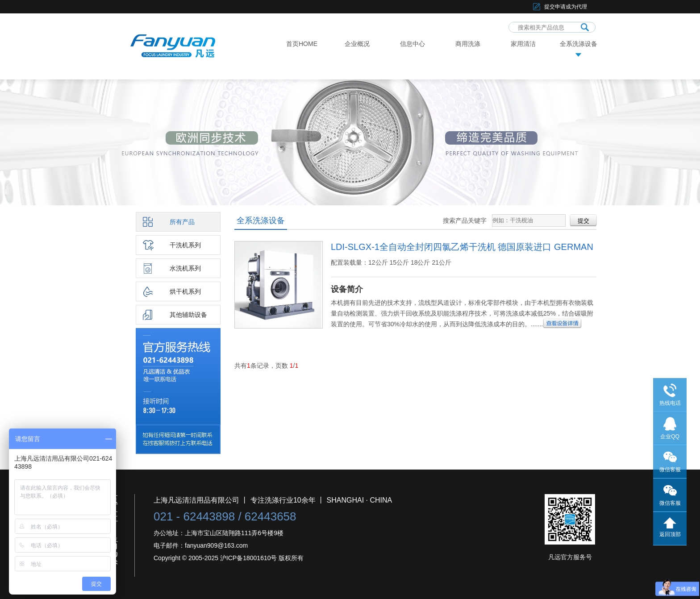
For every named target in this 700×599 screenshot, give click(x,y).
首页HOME (302, 44)
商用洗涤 (468, 44)
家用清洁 (523, 44)
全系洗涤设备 (579, 44)
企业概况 (357, 44)
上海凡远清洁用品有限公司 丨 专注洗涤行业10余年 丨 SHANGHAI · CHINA (273, 500)
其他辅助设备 (188, 315)
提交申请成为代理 (566, 7)
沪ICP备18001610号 (249, 558)
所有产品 (182, 222)
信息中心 (412, 44)
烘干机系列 (185, 291)
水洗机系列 (185, 268)
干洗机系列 (185, 245)
